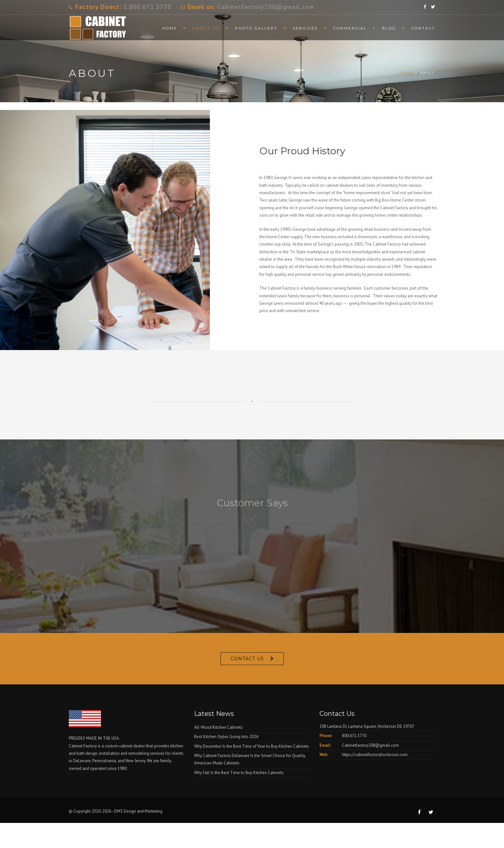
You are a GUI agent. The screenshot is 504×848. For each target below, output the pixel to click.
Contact (423, 28)
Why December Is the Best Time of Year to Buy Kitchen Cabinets (252, 746)
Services (305, 28)
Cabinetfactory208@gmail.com (266, 7)
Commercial (350, 28)
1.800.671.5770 (147, 7)
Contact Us (247, 659)
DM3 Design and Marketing (139, 811)
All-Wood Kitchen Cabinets (218, 727)
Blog (389, 28)
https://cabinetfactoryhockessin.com (375, 755)
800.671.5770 (354, 736)
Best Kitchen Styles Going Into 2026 (226, 737)
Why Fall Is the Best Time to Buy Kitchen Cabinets (239, 773)
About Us (206, 28)
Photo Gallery (256, 28)
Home (170, 28)
